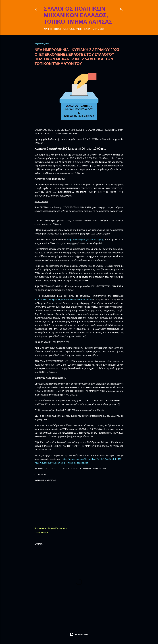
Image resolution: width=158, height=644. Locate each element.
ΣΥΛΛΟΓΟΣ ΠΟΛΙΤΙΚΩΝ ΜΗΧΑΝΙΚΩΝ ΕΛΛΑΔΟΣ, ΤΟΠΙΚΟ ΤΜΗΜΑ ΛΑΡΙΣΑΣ (78, 15)
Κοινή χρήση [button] (40, 528)
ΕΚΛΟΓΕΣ (45, 533)
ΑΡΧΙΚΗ (48, 29)
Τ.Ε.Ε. (79, 29)
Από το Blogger (79, 634)
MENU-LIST (99, 29)
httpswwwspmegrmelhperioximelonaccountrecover (63, 299)
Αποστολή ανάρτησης (57, 528)
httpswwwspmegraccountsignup (86, 239)
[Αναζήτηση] (122, 9)
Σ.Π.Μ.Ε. (58, 29)
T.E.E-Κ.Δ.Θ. (69, 29)
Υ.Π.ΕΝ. (87, 29)
